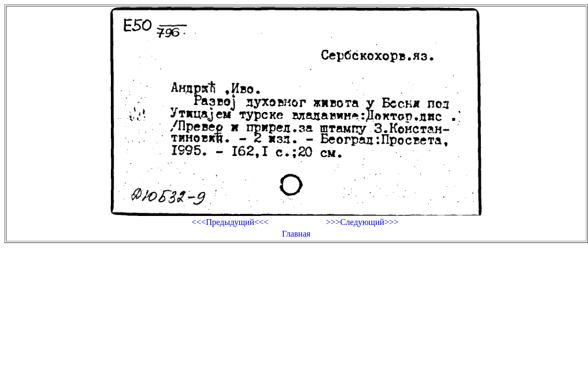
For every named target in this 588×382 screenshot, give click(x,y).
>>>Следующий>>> (362, 222)
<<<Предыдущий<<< (230, 222)
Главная (296, 234)
